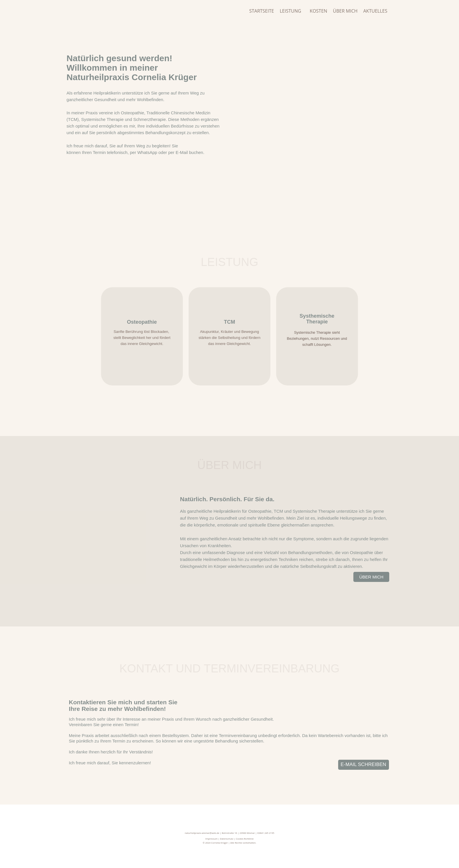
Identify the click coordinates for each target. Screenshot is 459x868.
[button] (292, 11)
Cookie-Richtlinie (245, 839)
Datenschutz (227, 839)
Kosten (318, 11)
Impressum (212, 839)
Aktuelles (375, 11)
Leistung (290, 11)
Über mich (345, 11)
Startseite (262, 11)
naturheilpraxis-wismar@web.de (202, 833)
